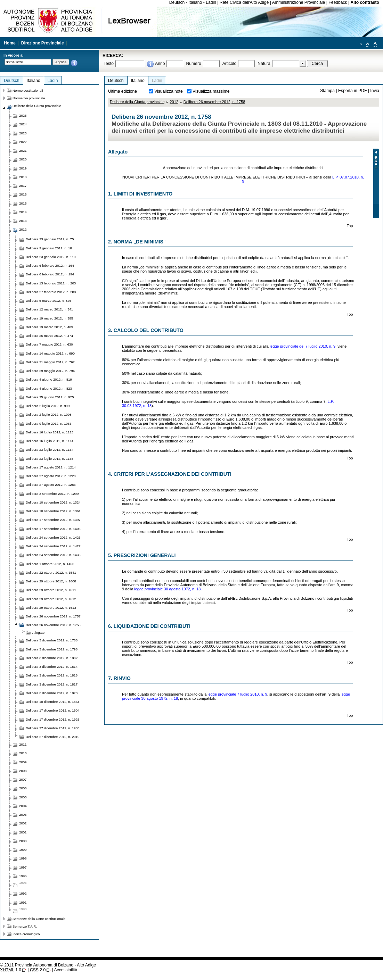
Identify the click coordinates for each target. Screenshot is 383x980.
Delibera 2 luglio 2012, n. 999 (48, 406)
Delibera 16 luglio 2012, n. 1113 (50, 432)
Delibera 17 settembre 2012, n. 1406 (53, 529)
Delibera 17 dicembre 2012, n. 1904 (53, 710)
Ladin (211, 2)
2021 (23, 151)
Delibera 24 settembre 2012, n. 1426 (53, 537)
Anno (160, 64)
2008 (23, 771)
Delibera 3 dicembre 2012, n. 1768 (52, 640)
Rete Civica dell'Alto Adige (244, 2)
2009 (23, 762)
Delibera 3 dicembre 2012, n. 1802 (52, 658)
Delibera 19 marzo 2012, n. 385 (49, 318)
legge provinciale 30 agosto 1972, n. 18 (167, 589)
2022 (23, 142)
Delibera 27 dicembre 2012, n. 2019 (53, 737)
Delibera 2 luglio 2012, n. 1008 (49, 414)
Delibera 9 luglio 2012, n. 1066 (49, 423)
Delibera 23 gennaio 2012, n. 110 (51, 257)
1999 (23, 850)
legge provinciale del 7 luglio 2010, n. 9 (303, 346)
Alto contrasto (365, 2)
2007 (23, 779)
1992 (23, 893)
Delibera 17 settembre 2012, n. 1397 (53, 520)
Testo (109, 64)
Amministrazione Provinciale (299, 2)
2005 (23, 797)
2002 (23, 823)
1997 (23, 867)
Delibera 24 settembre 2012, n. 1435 (53, 555)
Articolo (230, 64)
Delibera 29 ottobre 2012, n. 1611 (51, 590)
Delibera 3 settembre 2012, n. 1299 (52, 494)
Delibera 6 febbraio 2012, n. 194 (50, 274)
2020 (23, 159)
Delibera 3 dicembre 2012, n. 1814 (52, 667)
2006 (23, 788)
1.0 (11, 970)
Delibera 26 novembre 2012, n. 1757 (53, 616)
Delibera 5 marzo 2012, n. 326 (48, 301)
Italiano (195, 2)
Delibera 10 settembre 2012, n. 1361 (53, 511)
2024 (23, 124)
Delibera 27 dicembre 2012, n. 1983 (53, 728)
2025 (23, 115)
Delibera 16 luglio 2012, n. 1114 (50, 441)
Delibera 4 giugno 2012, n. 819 (49, 379)
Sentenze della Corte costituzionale (39, 919)
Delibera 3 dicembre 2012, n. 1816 (52, 675)
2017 (23, 186)
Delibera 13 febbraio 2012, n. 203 (51, 283)
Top (350, 226)
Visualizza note (169, 91)
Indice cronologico (26, 934)
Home (10, 43)
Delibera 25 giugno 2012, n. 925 (50, 397)
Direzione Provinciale (43, 43)
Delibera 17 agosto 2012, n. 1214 (51, 467)
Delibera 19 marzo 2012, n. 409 (49, 327)
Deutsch (177, 2)
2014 (23, 212)
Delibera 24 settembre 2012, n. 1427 (53, 546)
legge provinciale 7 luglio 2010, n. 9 (237, 694)
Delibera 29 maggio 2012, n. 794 (50, 371)
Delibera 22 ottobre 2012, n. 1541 (51, 572)
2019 (23, 168)
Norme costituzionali (28, 90)
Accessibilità (66, 970)
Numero (193, 64)
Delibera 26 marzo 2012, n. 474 (49, 336)
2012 (174, 102)
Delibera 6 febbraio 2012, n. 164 (50, 265)
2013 (23, 221)
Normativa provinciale (29, 98)
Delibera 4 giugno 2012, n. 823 (49, 388)
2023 (23, 133)
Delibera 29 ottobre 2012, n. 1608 (51, 581)
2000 (23, 841)
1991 (23, 902)
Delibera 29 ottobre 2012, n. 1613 (51, 608)
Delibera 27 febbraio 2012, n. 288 (51, 292)
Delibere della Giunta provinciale (137, 102)
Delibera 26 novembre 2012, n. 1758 (214, 102)
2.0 (38, 970)
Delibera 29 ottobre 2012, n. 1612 (51, 599)
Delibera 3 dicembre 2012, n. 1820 (52, 693)
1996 (23, 876)
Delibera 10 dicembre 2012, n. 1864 (53, 702)
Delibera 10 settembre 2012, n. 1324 (53, 502)
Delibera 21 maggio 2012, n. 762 (50, 362)
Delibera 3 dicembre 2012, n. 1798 (52, 649)
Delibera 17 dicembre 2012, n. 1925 (53, 719)
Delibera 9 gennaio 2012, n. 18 (49, 248)
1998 (23, 858)
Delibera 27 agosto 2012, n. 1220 (51, 476)
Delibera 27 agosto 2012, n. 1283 (51, 485)
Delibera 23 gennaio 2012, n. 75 (50, 239)
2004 (23, 806)
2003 (23, 815)
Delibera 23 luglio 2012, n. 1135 (50, 459)
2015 (23, 203)
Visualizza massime (211, 91)
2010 (23, 753)
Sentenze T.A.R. (25, 926)
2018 (23, 177)
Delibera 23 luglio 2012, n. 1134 (50, 450)
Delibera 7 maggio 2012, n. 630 (49, 344)
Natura (264, 64)
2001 (23, 832)
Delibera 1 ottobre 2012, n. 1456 (50, 564)
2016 (23, 194)
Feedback (338, 2)
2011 (23, 744)
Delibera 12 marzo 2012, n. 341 (49, 309)
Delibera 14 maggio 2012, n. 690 (50, 353)
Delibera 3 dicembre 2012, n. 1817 (52, 684)
